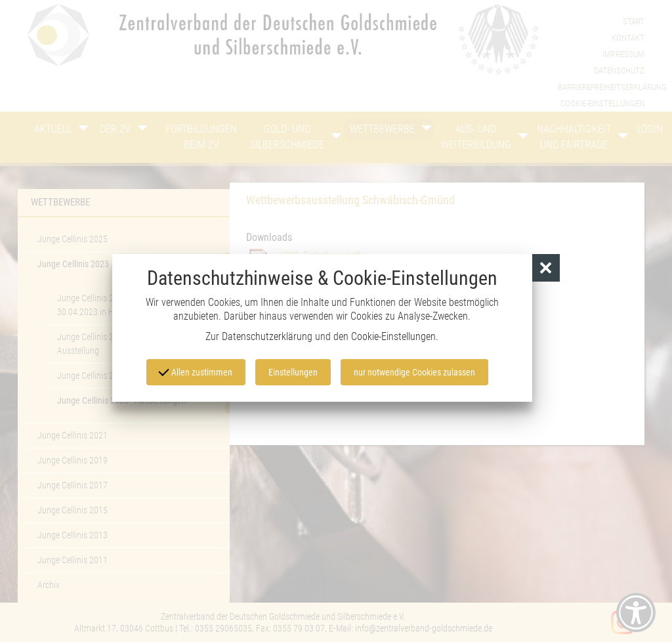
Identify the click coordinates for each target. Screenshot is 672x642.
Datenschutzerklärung (267, 336)
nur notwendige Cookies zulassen (414, 372)
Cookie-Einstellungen (393, 336)
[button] (546, 268)
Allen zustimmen (196, 371)
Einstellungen (293, 372)
